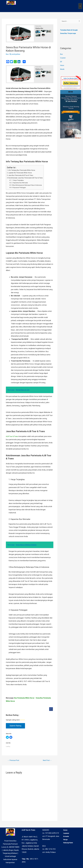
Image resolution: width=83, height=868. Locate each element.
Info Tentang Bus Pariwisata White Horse (23, 170)
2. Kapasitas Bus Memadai (21, 183)
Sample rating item (13, 720)
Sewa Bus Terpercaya (68, 33)
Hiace (62, 66)
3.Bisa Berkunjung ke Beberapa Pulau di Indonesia (28, 185)
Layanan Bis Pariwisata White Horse (21, 173)
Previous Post (14, 760)
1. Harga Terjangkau (18, 180)
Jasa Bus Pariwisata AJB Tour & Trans (22, 175)
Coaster (63, 58)
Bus (7, 54)
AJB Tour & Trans (12, 436)
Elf (61, 62)
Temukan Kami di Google (70, 30)
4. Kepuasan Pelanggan (19, 187)
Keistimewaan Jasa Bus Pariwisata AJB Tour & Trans (27, 178)
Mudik (62, 69)
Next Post (47, 760)
